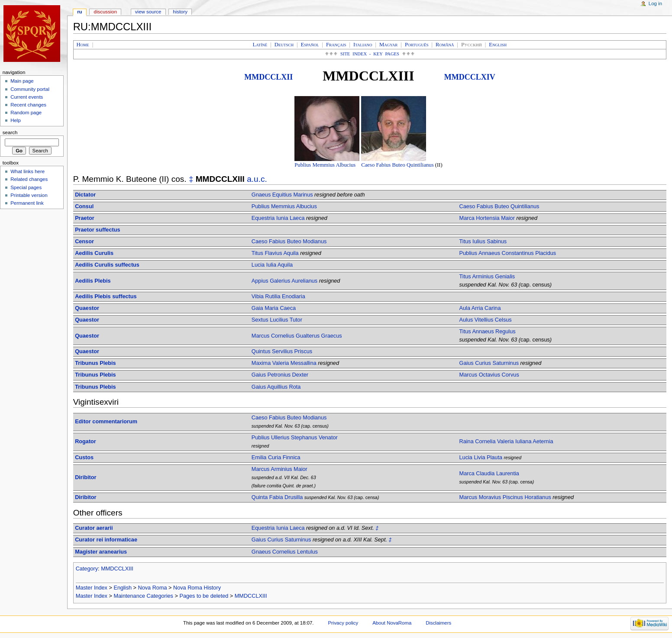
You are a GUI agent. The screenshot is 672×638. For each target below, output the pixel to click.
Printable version (29, 195)
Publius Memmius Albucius (325, 165)
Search (10, 132)
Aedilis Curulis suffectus (107, 265)
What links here (27, 171)
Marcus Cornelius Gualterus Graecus (297, 336)
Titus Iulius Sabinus (483, 242)
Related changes (29, 179)
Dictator (85, 195)
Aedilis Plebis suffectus (106, 296)
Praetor (84, 218)
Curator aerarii (94, 528)
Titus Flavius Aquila (275, 253)
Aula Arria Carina (480, 308)
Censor (84, 242)
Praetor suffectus (97, 230)
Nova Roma (153, 588)
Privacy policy (343, 623)
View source (148, 12)
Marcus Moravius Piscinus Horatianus (505, 497)
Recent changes (28, 105)
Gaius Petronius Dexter (280, 375)
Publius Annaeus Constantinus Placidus (508, 253)
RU (79, 12)
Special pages (26, 187)
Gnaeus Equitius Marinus (282, 195)
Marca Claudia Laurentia (489, 474)
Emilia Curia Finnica (276, 458)
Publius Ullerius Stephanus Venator (295, 438)
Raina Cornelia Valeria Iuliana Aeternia (506, 441)
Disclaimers (438, 623)
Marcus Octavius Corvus (489, 375)
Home (83, 45)
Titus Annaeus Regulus (488, 332)
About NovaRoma (392, 623)
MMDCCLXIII (117, 569)
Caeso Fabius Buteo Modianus (289, 242)
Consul (84, 206)
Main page (22, 81)
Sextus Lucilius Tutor (277, 320)
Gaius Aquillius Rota (276, 387)
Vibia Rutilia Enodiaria (278, 296)
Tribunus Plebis (95, 363)
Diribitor (86, 477)
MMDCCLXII (268, 77)
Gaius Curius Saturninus (489, 363)
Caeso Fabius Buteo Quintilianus (397, 165)
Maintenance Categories (143, 596)
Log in (655, 3)
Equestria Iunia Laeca (278, 218)
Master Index (92, 588)
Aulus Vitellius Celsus (486, 320)
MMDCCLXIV (470, 77)
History (180, 12)
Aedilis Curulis (94, 253)
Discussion (105, 12)
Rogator (86, 441)
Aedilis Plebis (93, 281)
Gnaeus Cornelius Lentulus (285, 552)
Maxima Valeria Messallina (284, 363)
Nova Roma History (197, 588)
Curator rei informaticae (106, 540)
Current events (27, 97)
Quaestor (87, 308)
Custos (84, 458)
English (123, 588)
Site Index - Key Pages (370, 54)
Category (87, 569)
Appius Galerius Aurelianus (284, 281)
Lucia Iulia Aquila (272, 265)
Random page (26, 113)
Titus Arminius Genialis (487, 277)
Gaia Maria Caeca (274, 308)
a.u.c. (257, 179)
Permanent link (27, 203)
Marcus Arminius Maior (279, 469)
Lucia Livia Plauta (481, 458)
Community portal (30, 89)
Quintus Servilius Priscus (282, 351)
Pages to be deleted (204, 596)
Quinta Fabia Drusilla (277, 497)
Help (16, 120)
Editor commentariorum (106, 422)
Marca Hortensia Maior (487, 218)
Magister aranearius (101, 552)
